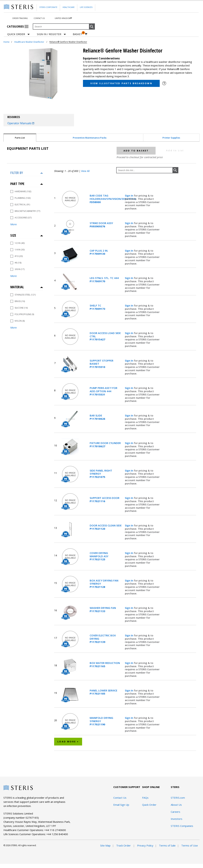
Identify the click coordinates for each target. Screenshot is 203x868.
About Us (176, 805)
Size (13, 235)
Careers (175, 812)
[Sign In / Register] (51, 34)
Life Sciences (86, 7)
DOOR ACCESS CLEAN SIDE (106, 527)
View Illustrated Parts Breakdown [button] (121, 83)
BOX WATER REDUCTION (105, 665)
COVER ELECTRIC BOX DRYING (103, 639)
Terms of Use (190, 845)
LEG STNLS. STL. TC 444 (104, 280)
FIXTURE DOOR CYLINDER (105, 445)
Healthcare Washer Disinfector (29, 42)
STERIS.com (178, 798)
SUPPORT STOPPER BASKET (101, 364)
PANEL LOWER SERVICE (103, 692)
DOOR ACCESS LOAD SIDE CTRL (105, 336)
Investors (177, 819)
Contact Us (39, 18)
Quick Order (18, 34)
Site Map (105, 845)
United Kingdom (63, 18)
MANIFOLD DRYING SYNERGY (101, 721)
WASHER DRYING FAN (103, 610)
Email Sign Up (121, 805)
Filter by (17, 173)
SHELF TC (97, 307)
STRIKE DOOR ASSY (101, 225)
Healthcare (69, 7)
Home (6, 42)
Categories (18, 27)
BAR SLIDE (97, 417)
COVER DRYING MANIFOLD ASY (99, 556)
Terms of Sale (167, 845)
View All (85, 171)
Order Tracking (20, 18)
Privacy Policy (145, 845)
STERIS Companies (182, 826)
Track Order (124, 845)
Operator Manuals (21, 123)
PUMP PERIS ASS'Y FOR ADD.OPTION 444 (103, 391)
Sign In (129, 195)
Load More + (68, 742)
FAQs (145, 798)
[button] (92, 27)
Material (17, 287)
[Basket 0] (80, 34)
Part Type (17, 184)
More (14, 224)
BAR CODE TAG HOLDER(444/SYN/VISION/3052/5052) (106, 199)
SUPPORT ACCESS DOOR (105, 500)
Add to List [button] (175, 150)
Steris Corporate (48, 7)
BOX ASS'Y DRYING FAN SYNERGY (104, 584)
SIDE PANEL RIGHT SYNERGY (101, 474)
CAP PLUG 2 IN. (99, 252)
